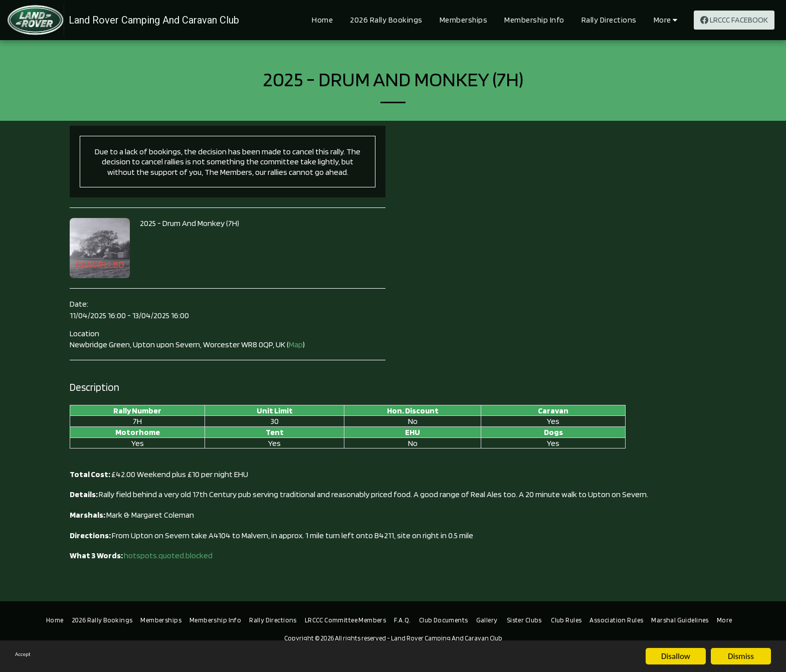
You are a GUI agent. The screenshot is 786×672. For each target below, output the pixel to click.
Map (296, 344)
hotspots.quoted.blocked (168, 555)
